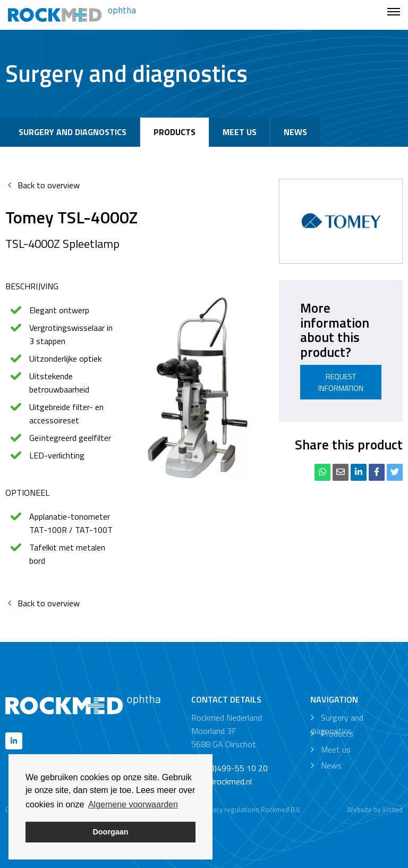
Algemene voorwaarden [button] (133, 804)
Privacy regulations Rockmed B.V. (251, 809)
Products (175, 132)
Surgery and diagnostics (73, 132)
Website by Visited (375, 809)
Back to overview (42, 185)
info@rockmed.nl (222, 781)
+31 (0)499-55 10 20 (229, 768)
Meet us (240, 132)
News (295, 132)
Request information (341, 382)
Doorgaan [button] (110, 832)
